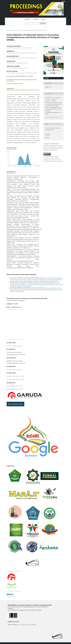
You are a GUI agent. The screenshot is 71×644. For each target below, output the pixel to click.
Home (8, 30)
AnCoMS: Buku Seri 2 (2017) (15, 389)
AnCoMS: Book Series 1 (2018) (15, 376)
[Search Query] (32, 23)
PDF (47, 78)
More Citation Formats (52, 117)
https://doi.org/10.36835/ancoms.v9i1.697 (21, 76)
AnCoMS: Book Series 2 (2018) (15, 379)
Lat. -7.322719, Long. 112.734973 (27, 625)
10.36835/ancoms (16, 307)
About (43, 19)
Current (27, 19)
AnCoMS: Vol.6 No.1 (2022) (14, 346)
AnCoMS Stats (11, 597)
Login (64, 1)
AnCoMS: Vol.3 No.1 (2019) (14, 370)
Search (43, 23)
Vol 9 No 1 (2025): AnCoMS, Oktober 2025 (30, 30)
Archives (36, 19)
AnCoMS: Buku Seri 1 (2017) (15, 386)
